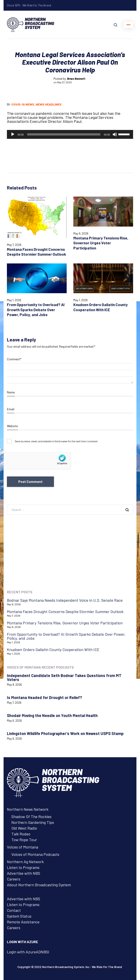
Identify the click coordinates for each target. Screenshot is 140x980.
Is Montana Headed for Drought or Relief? (44, 697)
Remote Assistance (23, 922)
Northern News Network (28, 809)
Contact (14, 910)
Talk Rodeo (21, 834)
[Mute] (115, 134)
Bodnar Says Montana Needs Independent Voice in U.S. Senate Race (65, 600)
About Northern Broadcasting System (39, 885)
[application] (70, 134)
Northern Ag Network (25, 862)
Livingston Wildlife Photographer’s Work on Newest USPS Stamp (65, 733)
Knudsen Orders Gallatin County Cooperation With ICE (53, 649)
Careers (14, 879)
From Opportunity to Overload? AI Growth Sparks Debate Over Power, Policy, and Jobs (36, 310)
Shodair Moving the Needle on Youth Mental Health (52, 715)
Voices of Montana (23, 847)
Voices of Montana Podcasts (35, 854)
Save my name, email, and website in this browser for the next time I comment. (57, 441)
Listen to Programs (23, 867)
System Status (19, 916)
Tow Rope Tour (24, 840)
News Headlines (49, 104)
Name (11, 392)
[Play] (13, 134)
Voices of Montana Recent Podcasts (40, 667)
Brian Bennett (76, 79)
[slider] (64, 134)
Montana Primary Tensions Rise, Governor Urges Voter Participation (101, 243)
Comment (14, 359)
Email (11, 409)
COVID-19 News (23, 104)
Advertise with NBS (24, 873)
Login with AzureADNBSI (28, 952)
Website (12, 426)
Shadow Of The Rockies (31, 817)
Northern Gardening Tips (33, 822)
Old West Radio (24, 828)
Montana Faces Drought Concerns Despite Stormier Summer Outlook (36, 252)
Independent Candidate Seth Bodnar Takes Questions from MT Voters (64, 677)
